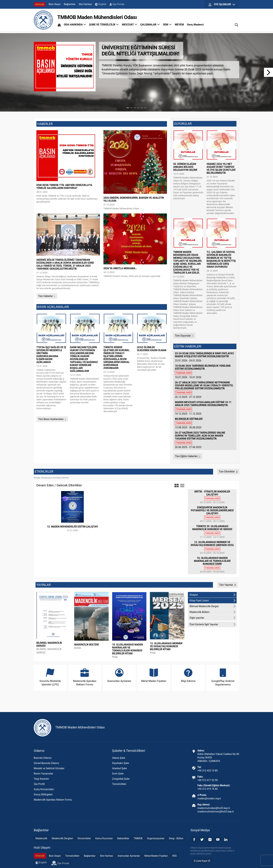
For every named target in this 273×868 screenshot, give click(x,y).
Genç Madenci (195, 25)
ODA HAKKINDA (75, 25)
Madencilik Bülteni (213, 612)
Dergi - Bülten (176, 838)
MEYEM (179, 25)
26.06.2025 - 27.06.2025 (205, 440)
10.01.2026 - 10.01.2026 (205, 372)
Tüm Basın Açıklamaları (52, 419)
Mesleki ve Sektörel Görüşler (49, 768)
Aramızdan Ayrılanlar (129, 856)
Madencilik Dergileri (62, 838)
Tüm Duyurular (184, 336)
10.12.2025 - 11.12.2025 (205, 408)
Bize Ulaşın (55, 4)
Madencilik (41, 838)
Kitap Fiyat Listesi (213, 601)
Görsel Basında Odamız (46, 763)
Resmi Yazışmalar (43, 774)
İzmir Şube (118, 774)
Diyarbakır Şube (121, 763)
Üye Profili (39, 784)
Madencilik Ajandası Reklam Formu (53, 800)
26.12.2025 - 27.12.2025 (205, 390)
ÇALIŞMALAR (150, 25)
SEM (167, 25)
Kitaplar (213, 595)
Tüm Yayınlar (227, 585)
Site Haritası (85, 4)
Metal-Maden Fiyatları (156, 856)
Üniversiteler (84, 838)
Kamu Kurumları (104, 838)
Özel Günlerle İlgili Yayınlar (213, 624)
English (101, 4)
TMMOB (138, 838)
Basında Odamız (43, 758)
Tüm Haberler (47, 296)
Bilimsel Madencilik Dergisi (213, 606)
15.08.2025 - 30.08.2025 (205, 423)
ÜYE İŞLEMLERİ (222, 5)
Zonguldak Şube (121, 779)
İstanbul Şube (120, 768)
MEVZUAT (130, 25)
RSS (174, 856)
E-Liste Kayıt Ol (202, 861)
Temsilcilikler (119, 784)
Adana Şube (119, 758)
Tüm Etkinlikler (228, 472)
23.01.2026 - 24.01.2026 (205, 357)
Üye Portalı (117, 4)
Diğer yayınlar (213, 618)
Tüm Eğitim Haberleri (188, 456)
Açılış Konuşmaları (44, 789)
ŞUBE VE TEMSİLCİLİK (104, 25)
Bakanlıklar (123, 838)
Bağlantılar (70, 4)
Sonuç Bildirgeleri (43, 794)
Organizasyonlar (156, 838)
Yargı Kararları (41, 779)
